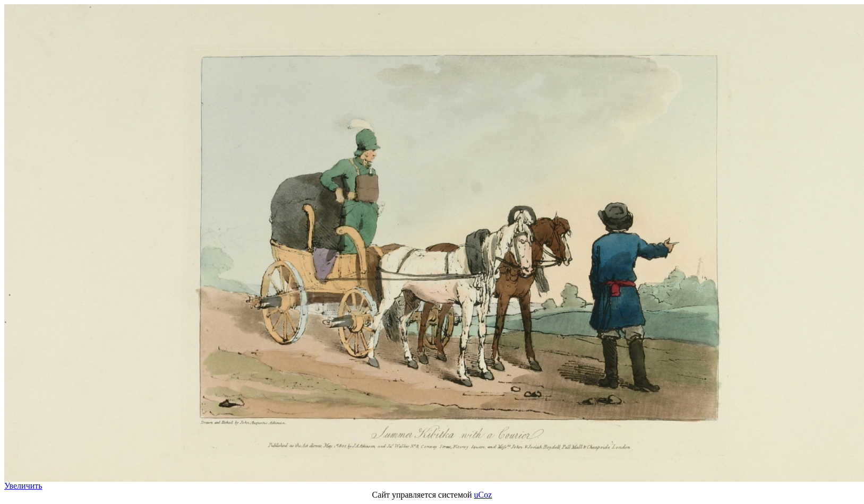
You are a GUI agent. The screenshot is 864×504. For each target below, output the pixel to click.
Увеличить (23, 486)
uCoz (483, 495)
